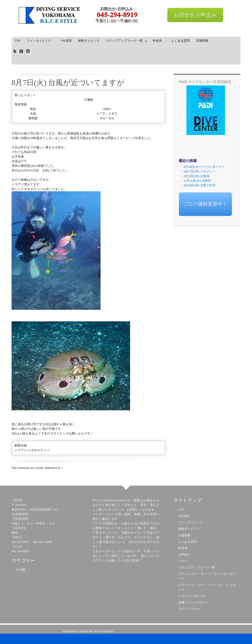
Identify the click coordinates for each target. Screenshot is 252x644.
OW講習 (66, 41)
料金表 (159, 41)
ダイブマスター (189, 609)
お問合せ (184, 555)
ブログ (183, 561)
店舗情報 (202, 41)
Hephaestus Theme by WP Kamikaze (88, 631)
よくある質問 (181, 41)
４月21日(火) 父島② (197, 181)
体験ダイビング (89, 41)
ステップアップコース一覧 (125, 42)
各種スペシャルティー (194, 602)
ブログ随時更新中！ (205, 204)
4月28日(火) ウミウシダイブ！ (204, 167)
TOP (17, 41)
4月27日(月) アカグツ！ (199, 171)
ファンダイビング (40, 41)
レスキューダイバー (192, 596)
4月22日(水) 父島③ (196, 176)
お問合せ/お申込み (195, 15)
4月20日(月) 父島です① (199, 185)
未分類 (21, 570)
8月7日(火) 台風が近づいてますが (68, 83)
